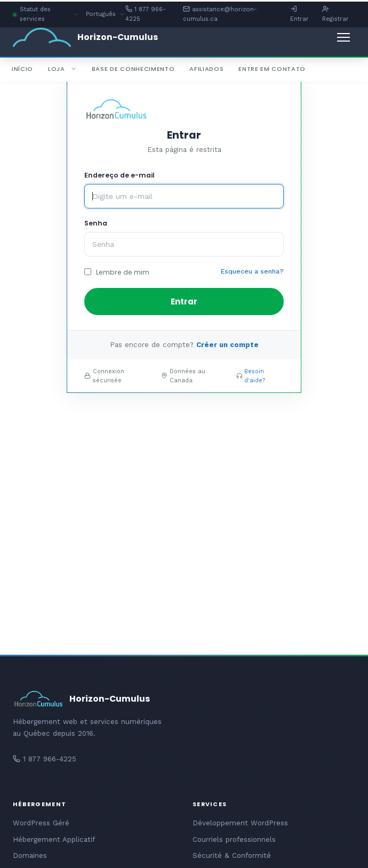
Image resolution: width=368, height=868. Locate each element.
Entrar (299, 14)
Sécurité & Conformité (232, 855)
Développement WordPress (240, 823)
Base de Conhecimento (133, 69)
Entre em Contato (272, 69)
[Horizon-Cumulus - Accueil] (85, 37)
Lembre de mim (117, 272)
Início (22, 69)
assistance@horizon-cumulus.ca (220, 14)
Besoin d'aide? (255, 376)
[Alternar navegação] (343, 37)
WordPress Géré (41, 823)
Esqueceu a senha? (252, 271)
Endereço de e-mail (119, 175)
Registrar (335, 14)
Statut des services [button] (46, 15)
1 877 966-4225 (146, 14)
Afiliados (206, 69)
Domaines (30, 855)
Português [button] (106, 15)
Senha (96, 223)
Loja (62, 69)
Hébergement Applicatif (54, 839)
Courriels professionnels (234, 839)
